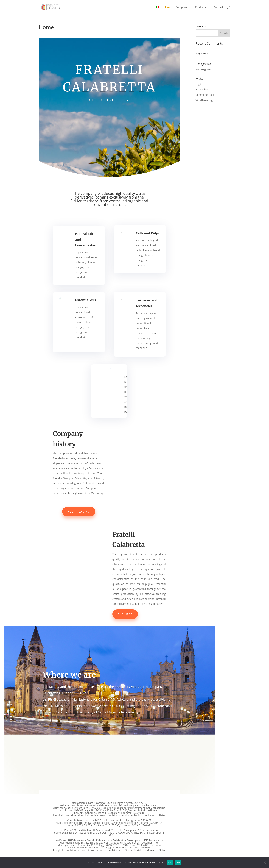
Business (125, 614)
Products (200, 7)
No (178, 862)
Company (181, 7)
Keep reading (79, 512)
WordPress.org (204, 100)
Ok (170, 862)
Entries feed (203, 89)
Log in (199, 84)
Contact (218, 7)
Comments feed (205, 95)
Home (168, 7)
